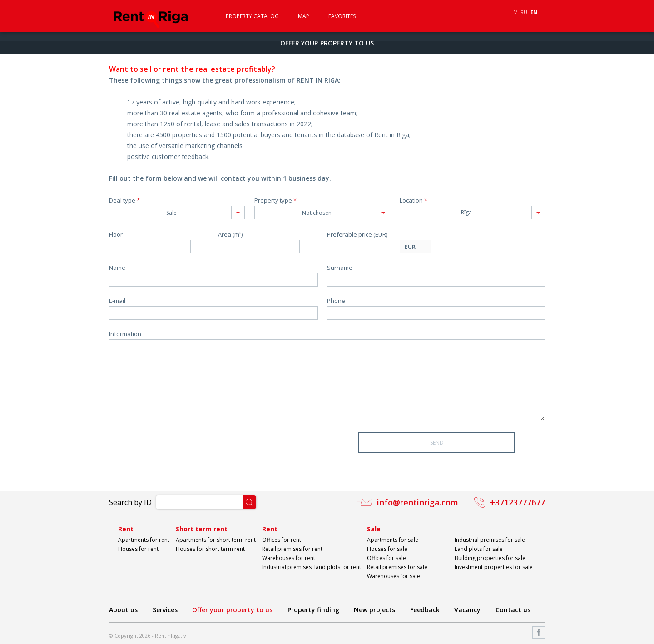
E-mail (117, 301)
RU (524, 12)
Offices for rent (282, 540)
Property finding (313, 610)
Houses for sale (387, 549)
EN (534, 12)
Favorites (342, 16)
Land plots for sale (479, 549)
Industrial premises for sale (490, 540)
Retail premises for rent (292, 549)
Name (117, 268)
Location (414, 201)
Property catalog (252, 16)
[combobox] (177, 213)
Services (165, 610)
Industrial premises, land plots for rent (312, 567)
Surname (340, 268)
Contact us (513, 610)
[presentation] (178, 450)
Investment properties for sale (494, 567)
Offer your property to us (232, 610)
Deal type (124, 201)
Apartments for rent (144, 540)
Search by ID (130, 502)
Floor (116, 235)
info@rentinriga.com (418, 502)
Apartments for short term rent (216, 540)
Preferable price (357, 235)
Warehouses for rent (289, 558)
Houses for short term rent (210, 549)
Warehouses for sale (394, 576)
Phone (336, 301)
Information (125, 334)
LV (514, 12)
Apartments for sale (393, 540)
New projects (374, 610)
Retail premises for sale (397, 567)
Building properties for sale (490, 558)
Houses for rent (138, 549)
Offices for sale (386, 558)
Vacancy (467, 610)
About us (123, 610)
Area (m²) (230, 235)
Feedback (425, 610)
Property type (275, 201)
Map (304, 16)
